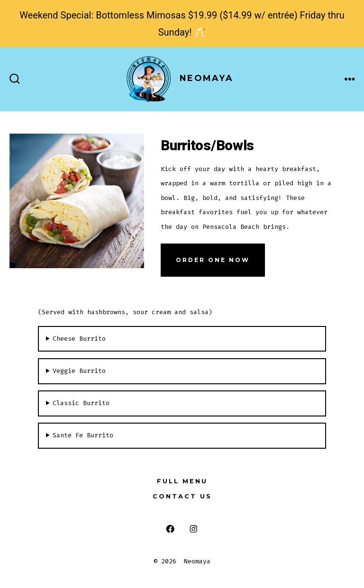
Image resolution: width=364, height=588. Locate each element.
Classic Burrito (81, 403)
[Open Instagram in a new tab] (194, 529)
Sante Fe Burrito (83, 435)
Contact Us (182, 496)
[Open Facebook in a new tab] (170, 529)
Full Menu (182, 481)
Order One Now (213, 260)
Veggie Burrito (79, 371)
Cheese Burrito (79, 339)
